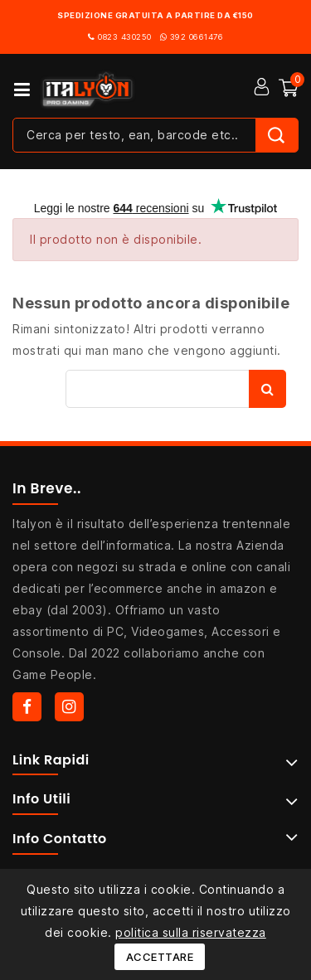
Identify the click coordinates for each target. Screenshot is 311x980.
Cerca (267, 389)
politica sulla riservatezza (191, 932)
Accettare (160, 957)
